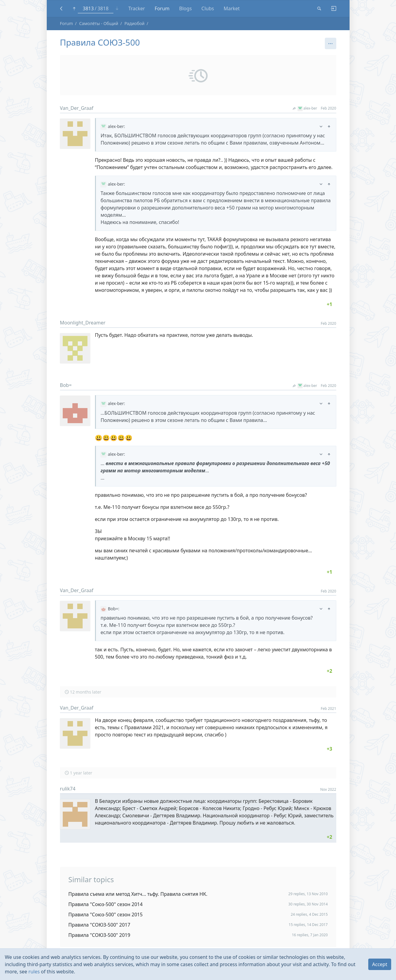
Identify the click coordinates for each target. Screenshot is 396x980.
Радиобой (134, 23)
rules (34, 972)
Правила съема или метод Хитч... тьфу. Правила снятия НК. (138, 894)
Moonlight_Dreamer (83, 323)
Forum (67, 23)
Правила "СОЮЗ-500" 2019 (99, 935)
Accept (380, 964)
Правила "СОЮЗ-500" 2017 (99, 925)
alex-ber (305, 108)
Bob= (66, 385)
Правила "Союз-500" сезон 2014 (106, 904)
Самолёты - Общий (99, 23)
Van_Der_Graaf (77, 108)
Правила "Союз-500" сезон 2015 (106, 915)
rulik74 (68, 789)
